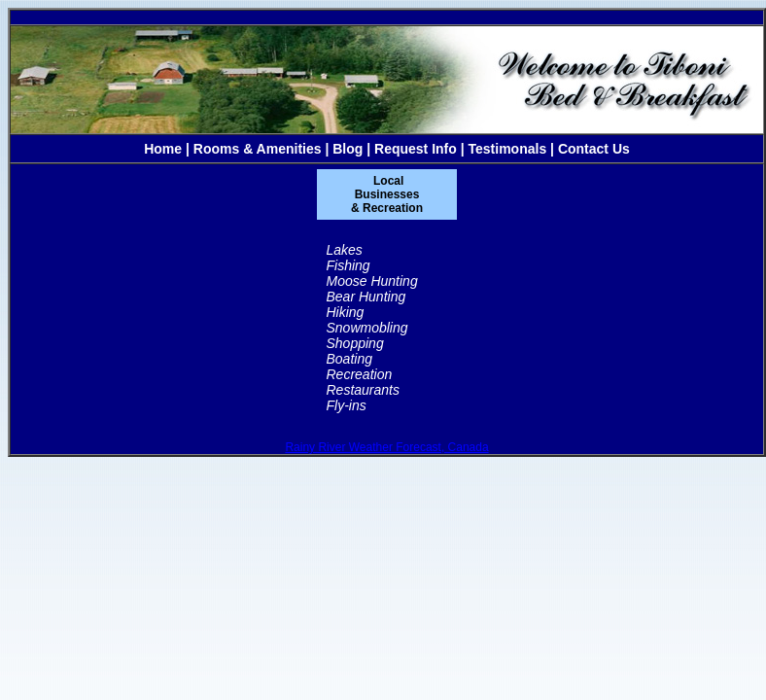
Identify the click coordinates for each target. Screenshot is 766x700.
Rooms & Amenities (258, 149)
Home (163, 149)
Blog (348, 149)
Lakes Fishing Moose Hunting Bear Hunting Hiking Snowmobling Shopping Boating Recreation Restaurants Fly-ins (372, 328)
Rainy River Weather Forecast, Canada (386, 447)
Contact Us (594, 149)
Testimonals (508, 149)
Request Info (416, 149)
